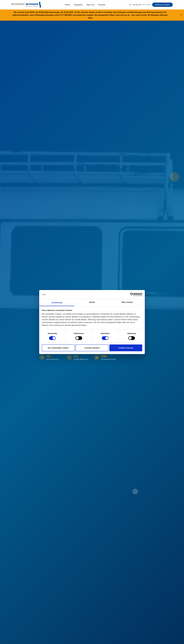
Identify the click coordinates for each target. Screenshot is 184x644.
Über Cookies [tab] (127, 302)
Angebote (78, 5)
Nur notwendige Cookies (58, 348)
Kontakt (102, 5)
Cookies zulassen (126, 348)
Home (67, 5)
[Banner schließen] (181, 15)
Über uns (90, 5)
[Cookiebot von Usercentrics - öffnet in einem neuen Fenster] (132, 294)
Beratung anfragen (162, 5)
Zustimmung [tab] (57, 303)
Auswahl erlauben (92, 348)
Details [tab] (92, 302)
